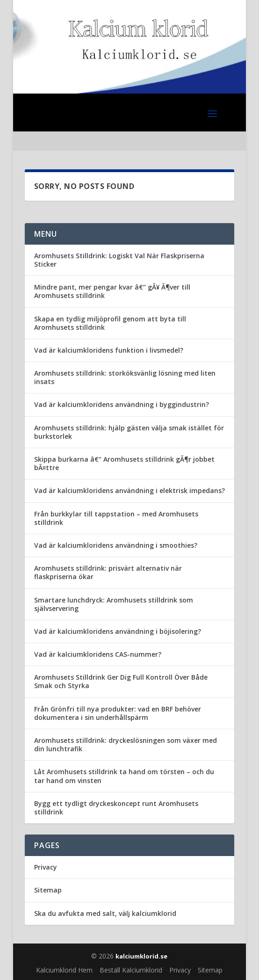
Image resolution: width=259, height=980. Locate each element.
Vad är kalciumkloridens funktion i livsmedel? (109, 350)
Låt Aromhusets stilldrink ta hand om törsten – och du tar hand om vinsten (124, 776)
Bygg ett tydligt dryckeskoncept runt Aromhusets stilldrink (116, 808)
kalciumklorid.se (141, 956)
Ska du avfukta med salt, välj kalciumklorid (105, 913)
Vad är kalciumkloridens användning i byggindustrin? (122, 404)
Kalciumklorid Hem (64, 970)
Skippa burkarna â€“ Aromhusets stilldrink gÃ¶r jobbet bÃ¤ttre (124, 463)
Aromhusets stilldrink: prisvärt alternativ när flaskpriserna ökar (108, 572)
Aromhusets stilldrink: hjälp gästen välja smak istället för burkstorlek (129, 432)
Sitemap (48, 890)
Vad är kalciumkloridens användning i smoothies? (116, 545)
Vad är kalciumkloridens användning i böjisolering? (118, 631)
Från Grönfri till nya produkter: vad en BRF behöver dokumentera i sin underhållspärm (118, 713)
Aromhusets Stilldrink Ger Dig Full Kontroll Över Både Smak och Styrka (121, 681)
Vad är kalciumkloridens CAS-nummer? (98, 654)
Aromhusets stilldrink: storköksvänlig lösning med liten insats (125, 377)
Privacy (46, 867)
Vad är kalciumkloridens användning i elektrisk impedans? (129, 490)
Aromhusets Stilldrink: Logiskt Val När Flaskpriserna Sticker (119, 260)
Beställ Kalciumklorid (131, 970)
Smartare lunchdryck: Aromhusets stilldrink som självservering (114, 604)
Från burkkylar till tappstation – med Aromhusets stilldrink (116, 518)
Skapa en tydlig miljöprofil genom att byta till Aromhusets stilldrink (110, 323)
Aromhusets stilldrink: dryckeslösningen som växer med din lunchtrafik (126, 744)
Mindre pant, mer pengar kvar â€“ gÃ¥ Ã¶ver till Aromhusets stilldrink (112, 291)
